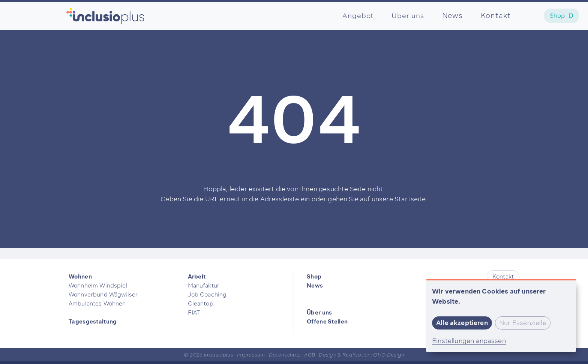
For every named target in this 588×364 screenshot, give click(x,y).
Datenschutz (285, 355)
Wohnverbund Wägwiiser (103, 295)
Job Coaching (207, 295)
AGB (310, 355)
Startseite (410, 199)
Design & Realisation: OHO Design (361, 355)
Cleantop (201, 304)
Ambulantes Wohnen (97, 304)
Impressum (251, 355)
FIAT (194, 313)
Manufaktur (204, 286)
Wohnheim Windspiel (98, 286)
